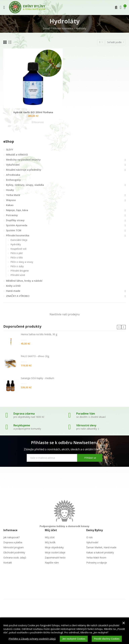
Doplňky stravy (15, 220)
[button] (119, 327)
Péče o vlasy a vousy (22, 262)
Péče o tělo (17, 257)
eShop (9, 141)
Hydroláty (16, 244)
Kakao (10, 205)
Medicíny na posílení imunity (23, 160)
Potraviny (12, 215)
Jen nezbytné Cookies (74, 639)
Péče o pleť (17, 253)
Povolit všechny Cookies (107, 639)
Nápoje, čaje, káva (17, 210)
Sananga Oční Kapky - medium (37, 378)
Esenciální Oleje (19, 240)
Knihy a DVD (13, 286)
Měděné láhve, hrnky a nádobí (24, 281)
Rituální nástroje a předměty (24, 170)
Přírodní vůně (18, 275)
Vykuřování (13, 165)
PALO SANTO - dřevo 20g (35, 356)
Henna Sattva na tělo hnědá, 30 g (39, 334)
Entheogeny (13, 180)
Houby (10, 190)
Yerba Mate (13, 195)
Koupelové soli (18, 249)
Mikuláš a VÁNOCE (17, 154)
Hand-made (13, 291)
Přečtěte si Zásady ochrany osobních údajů (32, 639)
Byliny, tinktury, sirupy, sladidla (25, 185)
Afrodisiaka (13, 175)
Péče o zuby (17, 266)
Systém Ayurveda (17, 225)
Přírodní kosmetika (18, 235)
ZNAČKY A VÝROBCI (18, 296)
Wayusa (11, 200)
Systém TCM (14, 230)
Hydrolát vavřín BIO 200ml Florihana (33, 112)
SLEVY (10, 149)
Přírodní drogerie (20, 271)
